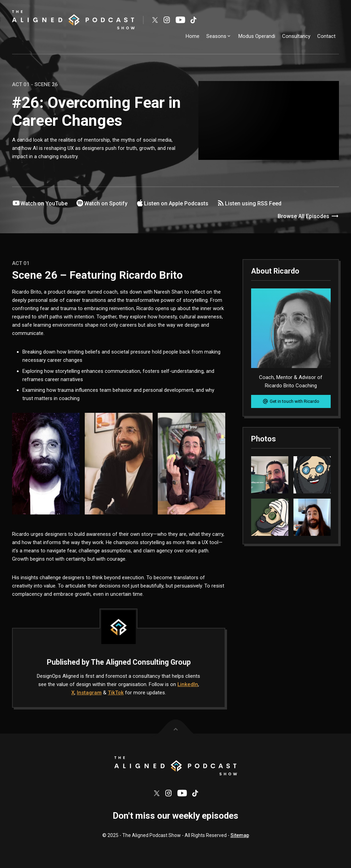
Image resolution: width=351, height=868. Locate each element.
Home (193, 36)
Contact (326, 36)
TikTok (116, 693)
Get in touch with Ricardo (291, 401)
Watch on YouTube (40, 203)
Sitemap (240, 838)
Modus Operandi (257, 36)
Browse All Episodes (308, 216)
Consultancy (296, 36)
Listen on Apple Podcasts (172, 203)
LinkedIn (188, 684)
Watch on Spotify (102, 203)
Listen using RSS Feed (249, 203)
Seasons (219, 36)
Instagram (89, 693)
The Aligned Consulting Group (141, 662)
